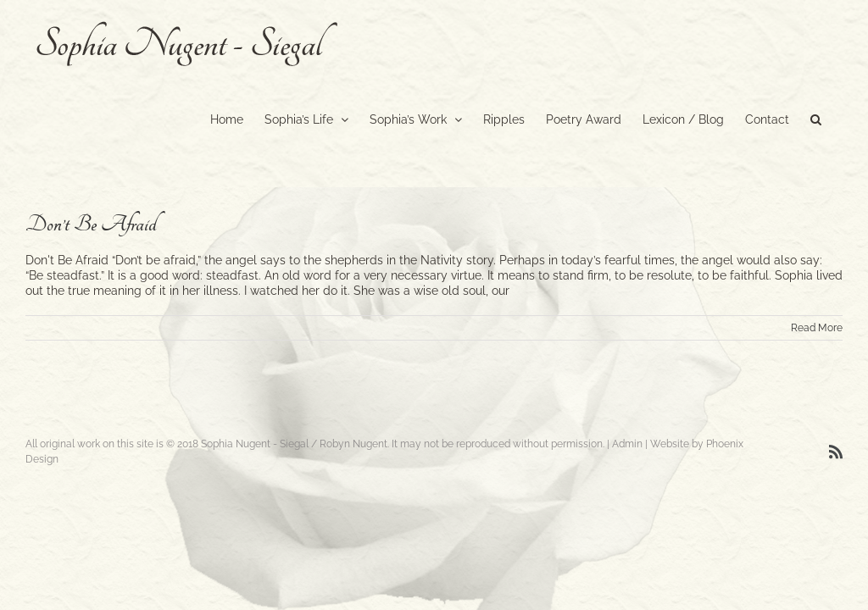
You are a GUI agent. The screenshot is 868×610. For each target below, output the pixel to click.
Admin (627, 444)
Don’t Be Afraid (91, 224)
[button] (816, 118)
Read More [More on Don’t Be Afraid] (817, 328)
